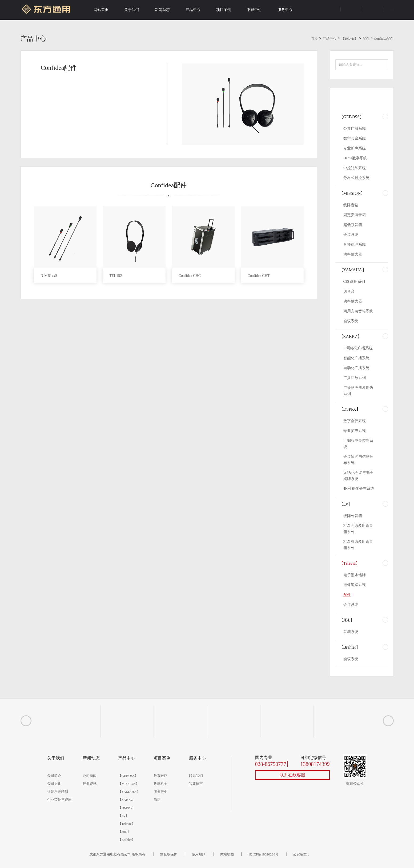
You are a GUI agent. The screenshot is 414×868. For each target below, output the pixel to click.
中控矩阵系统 (355, 168)
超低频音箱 (353, 225)
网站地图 (227, 854)
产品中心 (193, 10)
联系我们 (196, 776)
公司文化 (54, 784)
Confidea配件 (384, 39)
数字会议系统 (355, 138)
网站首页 (101, 10)
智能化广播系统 (356, 358)
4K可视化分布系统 (359, 489)
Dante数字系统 (355, 158)
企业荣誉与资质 (59, 800)
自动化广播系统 (356, 368)
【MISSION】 (352, 193)
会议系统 (351, 235)
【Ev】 (346, 504)
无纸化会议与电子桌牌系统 (358, 476)
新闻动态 (162, 10)
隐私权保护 (169, 854)
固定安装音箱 (355, 215)
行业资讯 (90, 784)
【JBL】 (347, 620)
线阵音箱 (351, 205)
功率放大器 (353, 254)
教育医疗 (160, 776)
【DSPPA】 (350, 409)
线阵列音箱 (353, 516)
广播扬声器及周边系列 (358, 391)
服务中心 (285, 10)
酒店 (157, 800)
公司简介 (54, 776)
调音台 (349, 291)
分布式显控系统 (356, 178)
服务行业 (160, 792)
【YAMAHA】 (353, 270)
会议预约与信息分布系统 (358, 460)
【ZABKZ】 (350, 336)
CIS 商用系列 (354, 282)
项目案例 (224, 10)
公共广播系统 (355, 129)
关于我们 (132, 10)
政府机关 (160, 784)
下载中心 (254, 10)
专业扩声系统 (355, 148)
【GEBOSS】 (351, 117)
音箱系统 (351, 632)
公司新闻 (90, 776)
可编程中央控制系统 (358, 444)
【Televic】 (349, 39)
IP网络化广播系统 (358, 348)
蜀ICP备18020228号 (264, 854)
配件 (366, 39)
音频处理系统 (355, 245)
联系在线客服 (292, 775)
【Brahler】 (350, 647)
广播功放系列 (355, 378)
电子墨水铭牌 (355, 575)
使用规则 (199, 854)
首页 (315, 39)
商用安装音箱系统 (358, 311)
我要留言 (196, 784)
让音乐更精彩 (58, 792)
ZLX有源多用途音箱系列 (358, 545)
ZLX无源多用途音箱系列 (358, 529)
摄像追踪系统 (355, 585)
